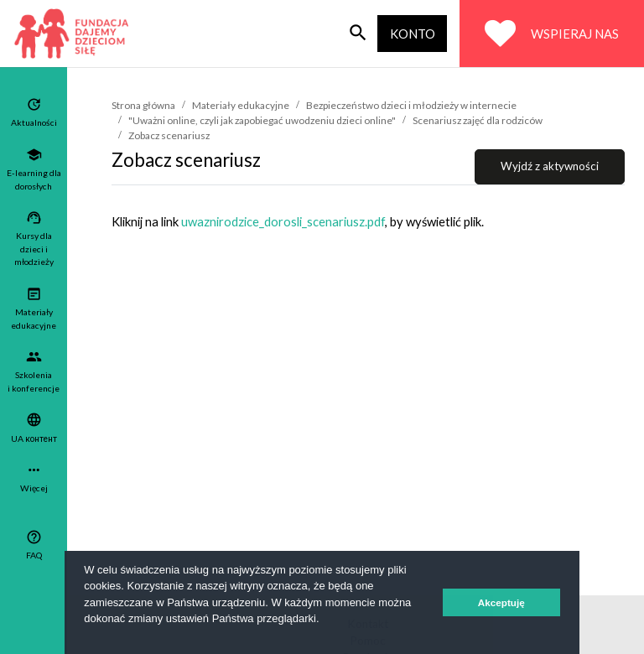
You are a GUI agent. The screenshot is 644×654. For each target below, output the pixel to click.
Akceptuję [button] (501, 602)
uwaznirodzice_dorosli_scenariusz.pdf (283, 221)
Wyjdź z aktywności (550, 166)
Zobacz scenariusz (169, 135)
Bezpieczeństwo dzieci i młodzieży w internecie (411, 105)
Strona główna (143, 105)
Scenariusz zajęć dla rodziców (478, 120)
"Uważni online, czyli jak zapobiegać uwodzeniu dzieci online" (262, 120)
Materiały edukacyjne (241, 105)
